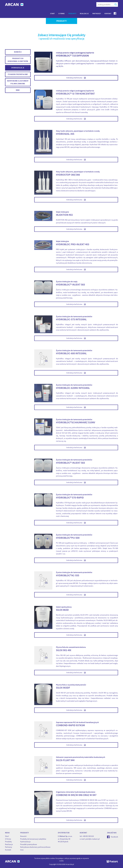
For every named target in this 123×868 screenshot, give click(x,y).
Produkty (72, 13)
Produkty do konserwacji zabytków (18, 60)
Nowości (18, 52)
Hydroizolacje (18, 68)
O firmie (62, 13)
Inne (18, 90)
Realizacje (84, 13)
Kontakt (108, 13)
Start (52, 13)
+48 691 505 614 (88, 836)
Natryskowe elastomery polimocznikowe (18, 83)
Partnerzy (97, 13)
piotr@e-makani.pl (92, 839)
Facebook (112, 837)
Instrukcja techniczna (76, 78)
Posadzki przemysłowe (18, 75)
